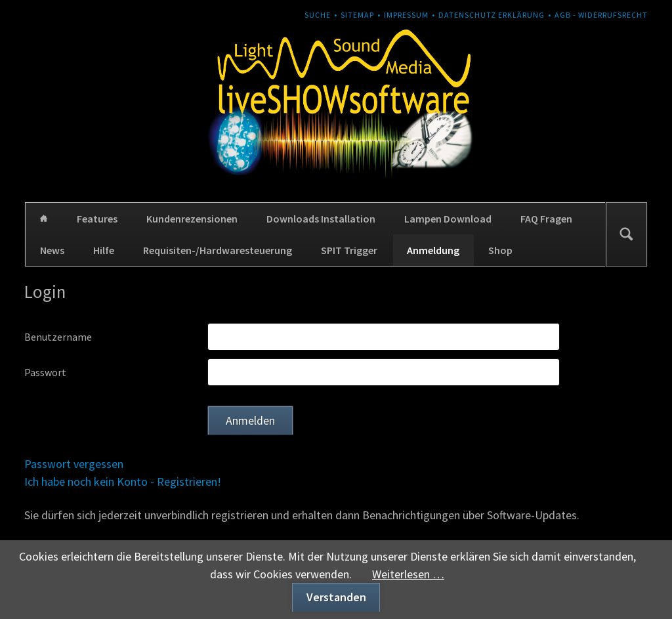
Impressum (406, 15)
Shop (500, 250)
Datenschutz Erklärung (492, 15)
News (52, 250)
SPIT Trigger (349, 250)
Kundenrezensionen (192, 219)
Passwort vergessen (74, 464)
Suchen (626, 234)
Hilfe (104, 250)
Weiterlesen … (408, 574)
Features (97, 219)
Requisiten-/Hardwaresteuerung (218, 250)
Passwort (45, 372)
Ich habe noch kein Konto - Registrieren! (123, 481)
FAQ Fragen (546, 219)
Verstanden (336, 597)
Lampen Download (448, 219)
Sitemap (357, 15)
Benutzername (58, 337)
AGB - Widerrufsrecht (601, 15)
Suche (318, 15)
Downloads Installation (321, 219)
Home (44, 219)
